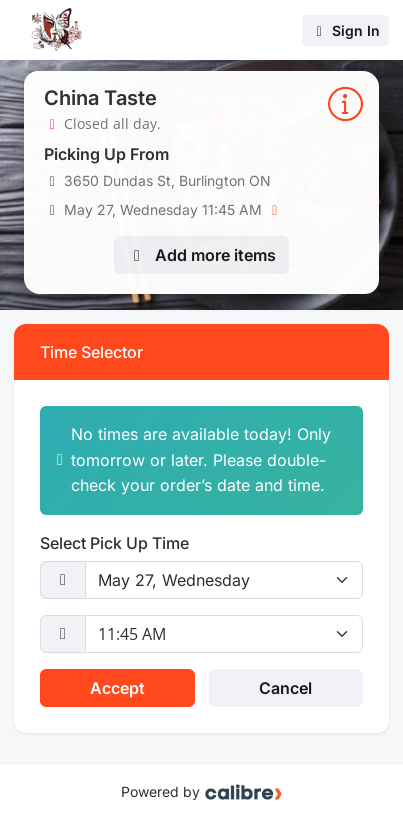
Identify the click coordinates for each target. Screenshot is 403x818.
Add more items (201, 255)
